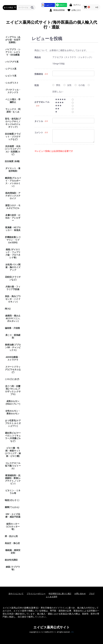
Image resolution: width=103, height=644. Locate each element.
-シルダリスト (12, 83)
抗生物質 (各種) (12, 161)
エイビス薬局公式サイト (52, 627)
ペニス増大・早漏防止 (13, 101)
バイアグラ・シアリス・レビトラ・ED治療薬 (13, 52)
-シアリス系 (11, 69)
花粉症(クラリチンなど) (13, 278)
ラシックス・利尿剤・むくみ (13, 110)
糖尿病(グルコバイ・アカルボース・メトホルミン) (13, 182)
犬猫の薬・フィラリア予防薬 (13, 288)
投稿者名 (39, 74)
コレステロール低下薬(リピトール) (13, 466)
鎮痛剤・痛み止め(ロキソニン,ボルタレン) (13, 318)
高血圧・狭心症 (12, 543)
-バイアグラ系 (12, 62)
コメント (39, 133)
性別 (37, 85)
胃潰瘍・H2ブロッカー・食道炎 (13, 229)
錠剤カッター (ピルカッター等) (13, 527)
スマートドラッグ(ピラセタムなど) (13, 369)
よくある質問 (51, 597)
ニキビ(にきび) (12, 379)
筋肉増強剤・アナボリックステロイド (13, 196)
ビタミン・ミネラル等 (13, 492)
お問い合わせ (80, 594)
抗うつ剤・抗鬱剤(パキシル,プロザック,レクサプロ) (13, 390)
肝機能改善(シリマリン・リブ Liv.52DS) (13, 240)
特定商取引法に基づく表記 (60, 594)
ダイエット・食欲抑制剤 (13, 170)
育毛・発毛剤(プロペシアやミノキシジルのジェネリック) (13, 123)
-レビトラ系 (11, 76)
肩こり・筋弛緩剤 (13, 336)
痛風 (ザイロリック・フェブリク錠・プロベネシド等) (13, 254)
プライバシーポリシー (36, 594)
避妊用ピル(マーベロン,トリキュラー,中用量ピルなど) (13, 437)
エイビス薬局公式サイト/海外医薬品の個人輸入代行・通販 (51, 25)
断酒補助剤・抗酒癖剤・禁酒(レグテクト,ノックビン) (13, 479)
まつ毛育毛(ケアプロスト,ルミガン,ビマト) (13, 423)
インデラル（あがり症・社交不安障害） (13, 40)
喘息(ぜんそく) (12, 500)
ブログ (92, 594)
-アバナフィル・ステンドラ (13, 91)
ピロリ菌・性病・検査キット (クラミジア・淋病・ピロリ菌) (13, 452)
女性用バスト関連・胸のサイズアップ (13, 267)
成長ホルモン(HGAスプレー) (13, 403)
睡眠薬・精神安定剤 (13, 552)
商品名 (38, 57)
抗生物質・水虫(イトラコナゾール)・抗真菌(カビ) (13, 150)
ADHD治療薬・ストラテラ (13, 358)
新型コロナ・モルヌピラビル (13, 207)
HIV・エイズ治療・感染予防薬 (13, 516)
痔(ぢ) (8, 309)
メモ (72, 632)
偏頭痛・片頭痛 (12, 328)
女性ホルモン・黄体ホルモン (13, 412)
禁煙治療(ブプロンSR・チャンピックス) (13, 347)
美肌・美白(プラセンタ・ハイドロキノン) (13, 299)
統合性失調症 (11, 560)
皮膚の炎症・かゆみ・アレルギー (13, 218)
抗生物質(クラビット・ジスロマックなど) (13, 137)
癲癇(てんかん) (12, 507)
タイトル (39, 121)
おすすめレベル (42, 102)
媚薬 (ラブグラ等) (13, 568)
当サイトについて (16, 594)
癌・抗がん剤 (11, 536)
